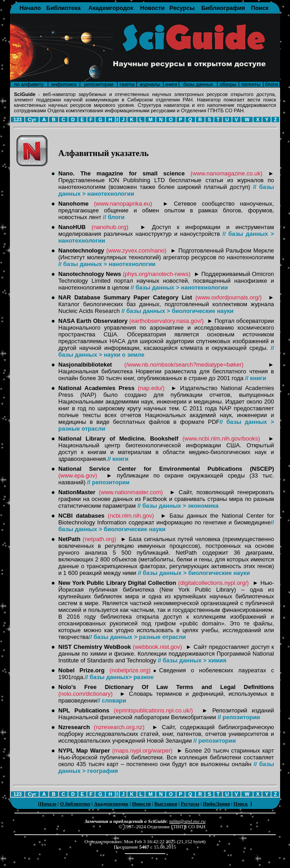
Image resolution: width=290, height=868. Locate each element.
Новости (152, 8)
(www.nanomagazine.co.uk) (227, 173)
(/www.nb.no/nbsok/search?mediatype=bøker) (184, 365)
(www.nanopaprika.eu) (123, 204)
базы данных (198, 84)
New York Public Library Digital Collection (118, 583)
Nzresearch (74, 727)
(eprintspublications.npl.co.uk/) (154, 710)
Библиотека (63, 8)
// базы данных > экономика (178, 506)
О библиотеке (75, 804)
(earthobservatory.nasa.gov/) (166, 321)
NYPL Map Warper (84, 751)
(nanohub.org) (110, 227)
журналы (150, 84)
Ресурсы (182, 8)
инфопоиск (64, 84)
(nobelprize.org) (130, 670)
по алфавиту (29, 84)
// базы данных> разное (119, 677)
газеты (127, 84)
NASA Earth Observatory (93, 321)
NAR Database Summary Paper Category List (127, 297)
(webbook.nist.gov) (157, 647)
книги (171, 84)
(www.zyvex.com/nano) (136, 250)
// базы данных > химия (192, 660)
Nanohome (74, 204)
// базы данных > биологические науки (178, 311)
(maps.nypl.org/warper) (142, 751)
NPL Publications (84, 710)
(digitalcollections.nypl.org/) (214, 583)
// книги (256, 378)
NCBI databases (82, 516)
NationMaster (77, 492)
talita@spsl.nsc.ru (187, 821)
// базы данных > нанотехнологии (107, 264)
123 (18, 119)
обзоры (228, 84)
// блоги (114, 217)
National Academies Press (97, 388)
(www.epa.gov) (78, 475)
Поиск (260, 8)
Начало (30, 8)
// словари (111, 700)
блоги (272, 84)
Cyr (32, 119)
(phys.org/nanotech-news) (157, 274)
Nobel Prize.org (82, 670)
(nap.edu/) (151, 388)
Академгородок (111, 8)
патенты (251, 84)
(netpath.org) (100, 539)
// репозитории (108, 482)
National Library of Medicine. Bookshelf (119, 439)
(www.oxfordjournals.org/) (229, 297)
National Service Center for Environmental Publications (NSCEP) (166, 469)
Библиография (223, 8)
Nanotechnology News (90, 274)
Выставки (166, 804)
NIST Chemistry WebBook (95, 647)
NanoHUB (72, 227)
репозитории (99, 84)
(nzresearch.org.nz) (119, 727)
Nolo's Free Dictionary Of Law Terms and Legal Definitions (166, 687)
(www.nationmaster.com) (131, 492)
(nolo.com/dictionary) (86, 694)
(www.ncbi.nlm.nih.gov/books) (221, 439)
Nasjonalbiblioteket (85, 365)
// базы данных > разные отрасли (137, 637)
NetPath (70, 539)
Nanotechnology (82, 250)
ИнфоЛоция (217, 804)
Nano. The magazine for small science (122, 173)
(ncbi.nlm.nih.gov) (131, 516)
